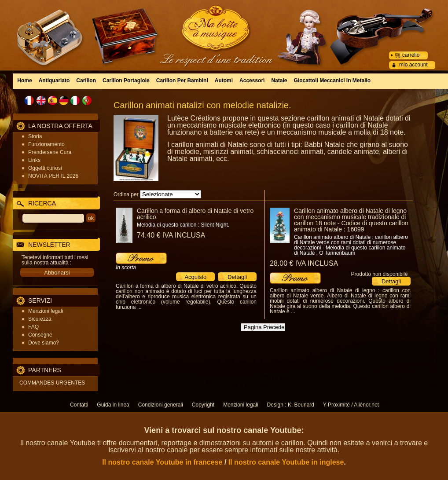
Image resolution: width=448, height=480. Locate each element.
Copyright (203, 405)
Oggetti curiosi (45, 168)
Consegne (40, 335)
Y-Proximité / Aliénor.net (351, 405)
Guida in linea (113, 405)
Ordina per (126, 194)
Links (34, 160)
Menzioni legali (46, 311)
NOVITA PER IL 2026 (53, 176)
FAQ (33, 327)
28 (304, 263)
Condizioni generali (161, 405)
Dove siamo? (44, 343)
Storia (35, 136)
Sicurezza (40, 319)
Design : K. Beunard (291, 405)
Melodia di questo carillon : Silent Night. (183, 225)
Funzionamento (46, 144)
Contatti (79, 405)
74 (171, 235)
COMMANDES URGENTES (52, 383)
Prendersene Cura (50, 152)
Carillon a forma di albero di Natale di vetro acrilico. (195, 214)
